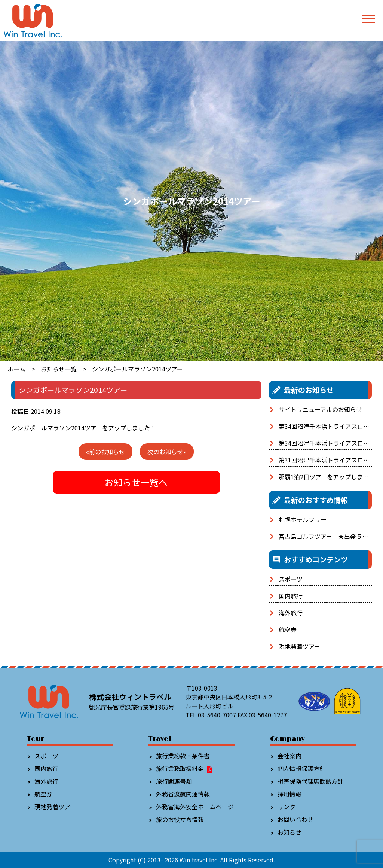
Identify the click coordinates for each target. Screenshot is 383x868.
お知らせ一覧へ (136, 482)
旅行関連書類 (174, 781)
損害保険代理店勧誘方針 (310, 781)
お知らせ (289, 832)
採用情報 (289, 794)
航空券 (288, 629)
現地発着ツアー (299, 646)
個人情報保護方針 (301, 768)
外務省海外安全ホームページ (195, 807)
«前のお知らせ (105, 452)
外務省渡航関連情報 (183, 794)
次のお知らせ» (167, 452)
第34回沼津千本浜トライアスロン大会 (330, 426)
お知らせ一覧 (59, 369)
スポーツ (291, 579)
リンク (287, 807)
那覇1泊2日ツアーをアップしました (327, 477)
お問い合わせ (295, 819)
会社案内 (289, 756)
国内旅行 (291, 596)
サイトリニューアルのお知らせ (320, 409)
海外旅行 (291, 613)
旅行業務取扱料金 (185, 768)
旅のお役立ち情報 (180, 819)
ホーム (16, 369)
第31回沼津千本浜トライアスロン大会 (330, 460)
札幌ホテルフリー (303, 519)
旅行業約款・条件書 (183, 756)
